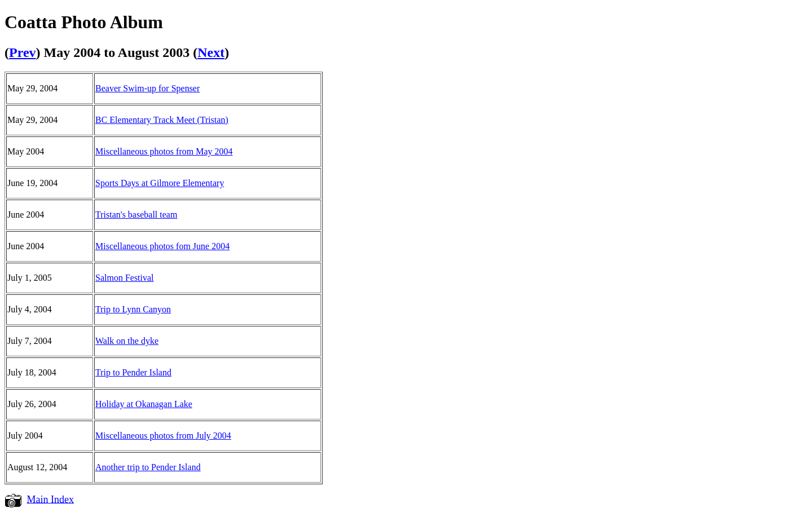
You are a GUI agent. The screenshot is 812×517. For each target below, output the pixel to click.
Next (211, 52)
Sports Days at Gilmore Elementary (160, 183)
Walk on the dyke (127, 341)
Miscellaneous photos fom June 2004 (162, 246)
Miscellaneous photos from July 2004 (163, 436)
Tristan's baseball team (136, 215)
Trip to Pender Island (133, 372)
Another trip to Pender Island (148, 467)
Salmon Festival (125, 278)
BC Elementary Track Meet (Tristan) (162, 120)
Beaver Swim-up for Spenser (147, 88)
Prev (23, 52)
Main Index (50, 499)
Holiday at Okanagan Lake (144, 404)
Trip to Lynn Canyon (133, 309)
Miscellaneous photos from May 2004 (164, 151)
